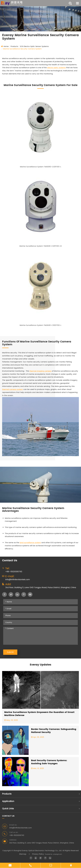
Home (6, 46)
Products (14, 46)
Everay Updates (40, 665)
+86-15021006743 (14, 572)
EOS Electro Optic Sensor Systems (34, 46)
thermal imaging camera (40, 371)
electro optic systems (56, 68)
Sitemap (23, 854)
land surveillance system (30, 543)
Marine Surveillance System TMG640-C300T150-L (40, 325)
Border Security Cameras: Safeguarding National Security (54, 731)
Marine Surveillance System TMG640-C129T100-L (41, 167)
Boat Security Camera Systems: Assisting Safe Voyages (49, 762)
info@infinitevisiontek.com (18, 580)
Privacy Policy (38, 854)
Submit (10, 652)
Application (8, 801)
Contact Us (8, 816)
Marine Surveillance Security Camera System (22, 49)
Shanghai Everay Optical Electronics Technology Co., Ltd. (38, 851)
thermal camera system (13, 389)
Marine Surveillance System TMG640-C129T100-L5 (41, 246)
